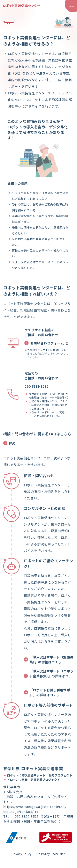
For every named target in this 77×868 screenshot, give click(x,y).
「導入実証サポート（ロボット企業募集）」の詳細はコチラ (49, 676)
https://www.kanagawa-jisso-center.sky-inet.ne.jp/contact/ (35, 809)
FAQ (9, 443)
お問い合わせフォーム (47, 343)
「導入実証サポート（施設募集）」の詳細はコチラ (49, 659)
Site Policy (42, 854)
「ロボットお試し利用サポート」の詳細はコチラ (49, 692)
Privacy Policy (21, 854)
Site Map (59, 854)
